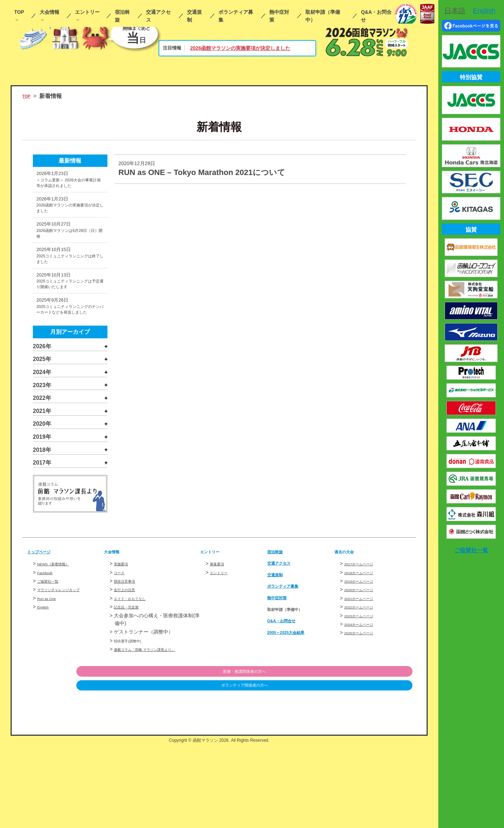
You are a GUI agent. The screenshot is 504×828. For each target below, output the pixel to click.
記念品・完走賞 (131, 689)
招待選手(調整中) (133, 723)
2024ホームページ (365, 706)
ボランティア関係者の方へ (376, 769)
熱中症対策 (279, 16)
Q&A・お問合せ (376, 16)
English (45, 689)
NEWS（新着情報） (59, 646)
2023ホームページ (365, 698)
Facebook (48, 655)
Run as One (50, 681)
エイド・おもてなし (136, 681)
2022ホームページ (365, 689)
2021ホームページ (365, 681)
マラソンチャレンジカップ (67, 672)
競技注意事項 (129, 663)
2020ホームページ (365, 672)
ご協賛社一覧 (52, 663)
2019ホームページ (365, 663)
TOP (19, 12)
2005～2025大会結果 (294, 714)
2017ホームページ (365, 646)
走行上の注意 (129, 672)
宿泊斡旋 (122, 16)
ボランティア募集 (236, 16)
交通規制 (194, 16)
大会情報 (49, 12)
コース (121, 655)
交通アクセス (158, 16)
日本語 (455, 11)
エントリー (87, 12)
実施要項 (124, 646)
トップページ (44, 634)
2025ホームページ (365, 715)
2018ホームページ (365, 655)
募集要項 (220, 646)
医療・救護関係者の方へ (376, 755)
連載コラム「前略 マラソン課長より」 (157, 732)
